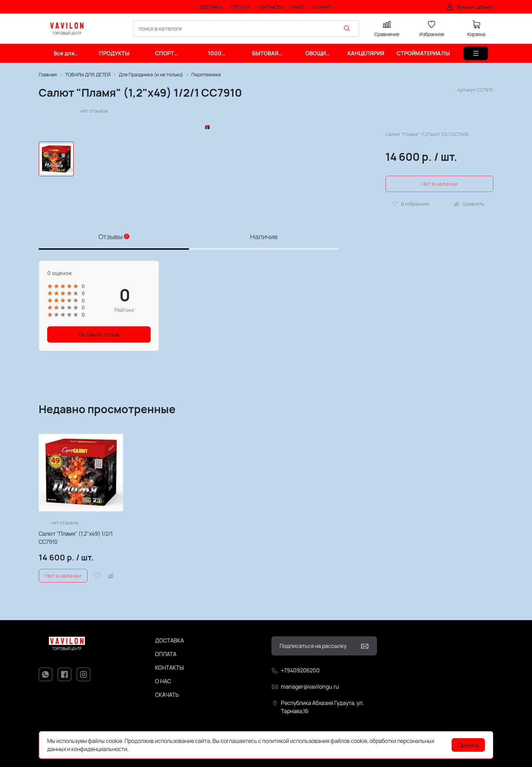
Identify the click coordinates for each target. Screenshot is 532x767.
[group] (207, 166)
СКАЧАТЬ (167, 695)
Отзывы (114, 237)
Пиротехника (206, 74)
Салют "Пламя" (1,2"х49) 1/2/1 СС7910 (76, 538)
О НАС (163, 681)
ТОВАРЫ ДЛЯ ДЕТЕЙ (88, 74)
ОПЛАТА (166, 654)
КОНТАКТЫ (169, 668)
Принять (468, 745)
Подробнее (144, 749)
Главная (48, 74)
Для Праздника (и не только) (151, 74)
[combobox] (246, 28)
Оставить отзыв (99, 334)
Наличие (264, 237)
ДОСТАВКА (169, 640)
